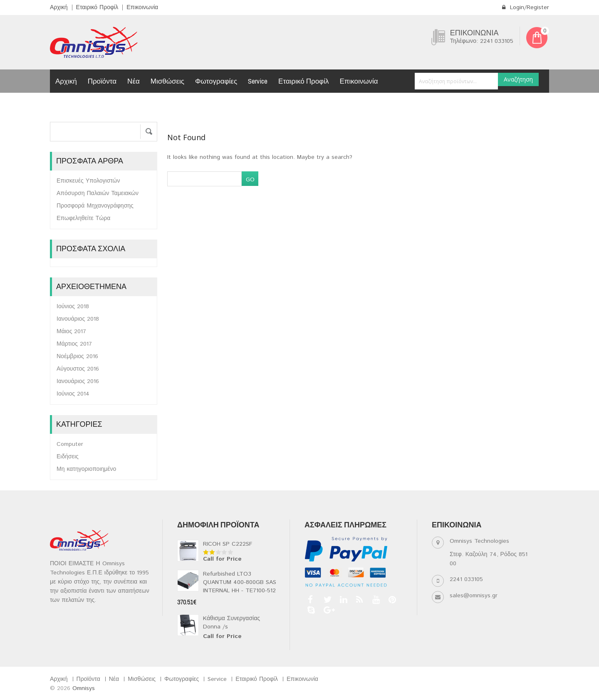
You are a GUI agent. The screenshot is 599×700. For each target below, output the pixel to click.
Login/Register (525, 7)
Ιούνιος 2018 (73, 307)
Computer (70, 444)
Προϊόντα (102, 81)
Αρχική (59, 7)
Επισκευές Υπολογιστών (88, 181)
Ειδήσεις (68, 457)
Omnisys (84, 688)
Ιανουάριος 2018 (78, 319)
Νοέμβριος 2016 (77, 356)
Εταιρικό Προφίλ (97, 7)
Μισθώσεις (167, 81)
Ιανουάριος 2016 (78, 381)
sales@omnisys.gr (474, 596)
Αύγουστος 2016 (78, 369)
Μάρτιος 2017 (74, 344)
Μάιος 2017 (71, 331)
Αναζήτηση (518, 79)
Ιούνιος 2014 (73, 394)
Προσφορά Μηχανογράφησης (95, 206)
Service (258, 81)
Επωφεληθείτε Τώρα (83, 218)
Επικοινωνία (142, 7)
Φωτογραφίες (216, 81)
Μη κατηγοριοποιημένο (86, 469)
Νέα (134, 81)
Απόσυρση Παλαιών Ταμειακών (98, 193)
